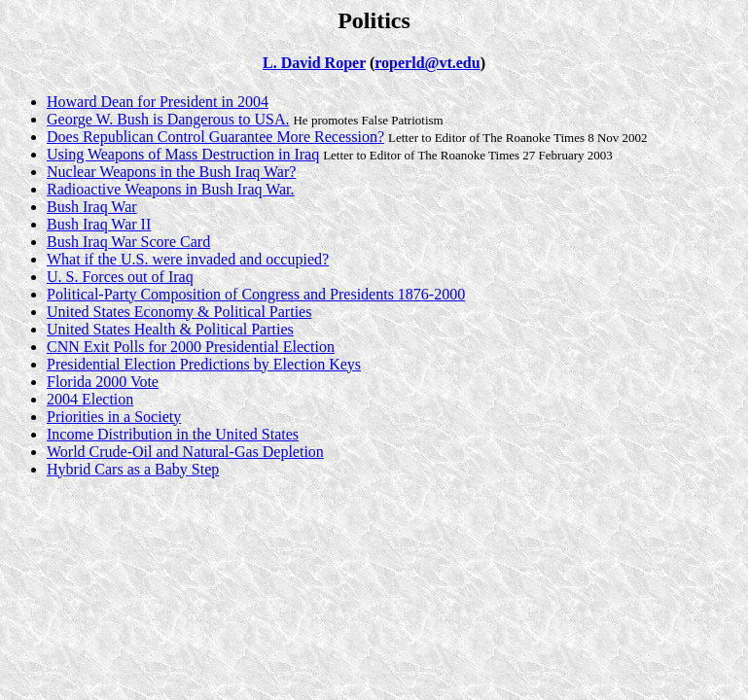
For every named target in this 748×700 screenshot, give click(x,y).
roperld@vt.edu (427, 63)
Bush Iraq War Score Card (128, 242)
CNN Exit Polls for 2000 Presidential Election (191, 347)
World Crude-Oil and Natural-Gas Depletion (185, 452)
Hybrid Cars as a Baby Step (133, 469)
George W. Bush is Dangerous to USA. (168, 119)
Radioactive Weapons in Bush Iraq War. (171, 189)
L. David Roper (314, 63)
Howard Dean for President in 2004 (158, 102)
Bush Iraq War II (99, 224)
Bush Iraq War (92, 207)
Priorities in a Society (114, 417)
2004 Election (90, 399)
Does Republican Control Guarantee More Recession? (215, 137)
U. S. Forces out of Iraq (120, 277)
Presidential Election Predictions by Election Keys (204, 364)
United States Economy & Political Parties (179, 312)
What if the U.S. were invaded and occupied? (188, 259)
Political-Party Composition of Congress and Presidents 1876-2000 (256, 294)
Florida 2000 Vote (103, 382)
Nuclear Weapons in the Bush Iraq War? (171, 172)
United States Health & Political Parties (170, 329)
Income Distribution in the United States (173, 434)
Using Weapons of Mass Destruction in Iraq (183, 154)
